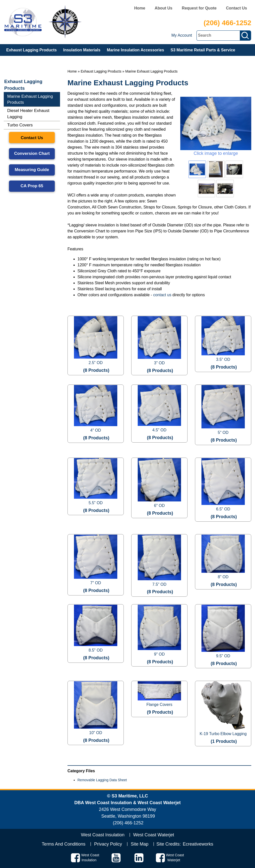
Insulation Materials (82, 50)
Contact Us (237, 8)
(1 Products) (224, 741)
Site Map (140, 844)
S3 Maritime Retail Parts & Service (203, 50)
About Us (163, 8)
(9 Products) (160, 712)
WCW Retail (17, 62)
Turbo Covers (20, 125)
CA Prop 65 (32, 186)
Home (140, 8)
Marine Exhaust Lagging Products (151, 71)
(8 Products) (96, 370)
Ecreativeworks (198, 844)
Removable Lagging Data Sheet (102, 780)
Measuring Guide (32, 170)
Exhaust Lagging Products (32, 50)
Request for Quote (199, 8)
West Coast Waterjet (154, 835)
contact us (162, 295)
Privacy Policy (108, 844)
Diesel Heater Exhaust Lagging (28, 114)
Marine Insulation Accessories (135, 50)
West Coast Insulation (103, 835)
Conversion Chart (32, 153)
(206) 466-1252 (227, 23)
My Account (182, 35)
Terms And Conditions (64, 844)
